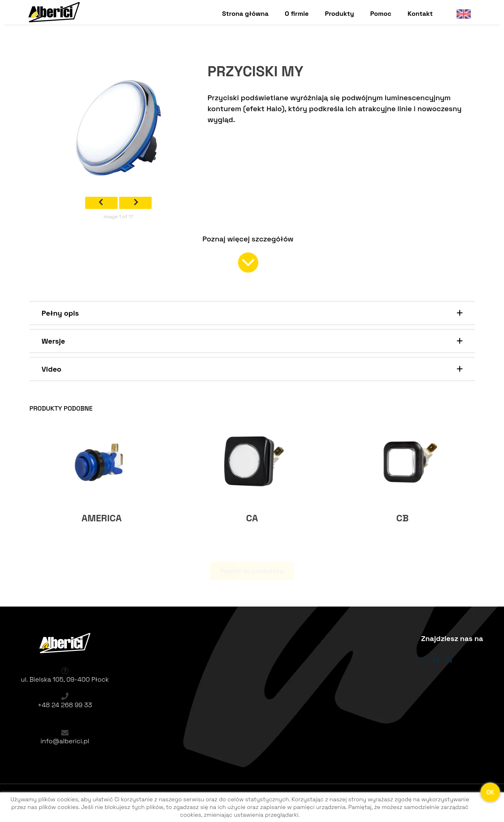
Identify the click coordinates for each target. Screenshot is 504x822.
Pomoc (381, 14)
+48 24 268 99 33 (65, 705)
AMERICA (102, 518)
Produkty (339, 14)
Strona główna (245, 14)
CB (402, 518)
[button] (252, 313)
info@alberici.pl (65, 741)
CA (252, 518)
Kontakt (420, 14)
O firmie (297, 14)
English (460, 14)
